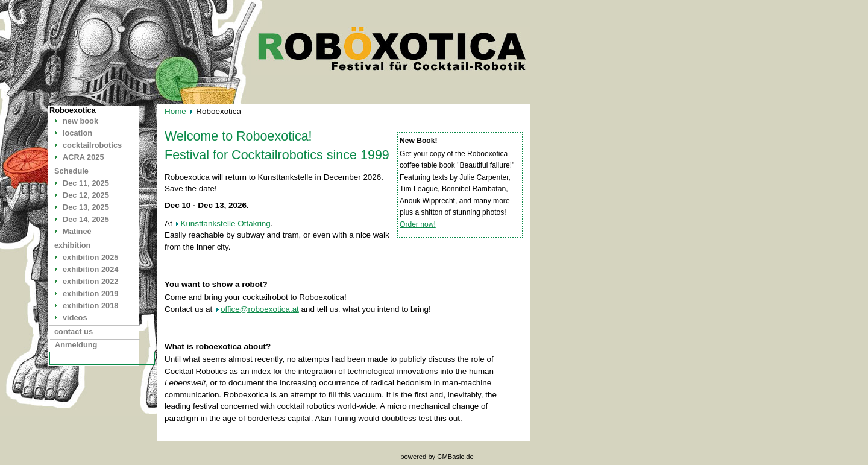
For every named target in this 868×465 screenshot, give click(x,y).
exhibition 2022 (90, 281)
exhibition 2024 (90, 269)
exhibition (72, 245)
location (77, 133)
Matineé (77, 231)
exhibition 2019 (90, 293)
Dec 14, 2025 (86, 219)
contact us (74, 331)
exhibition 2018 (90, 305)
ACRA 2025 (83, 157)
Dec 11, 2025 (86, 183)
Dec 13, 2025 (86, 207)
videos (75, 318)
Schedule (71, 171)
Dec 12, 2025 (86, 195)
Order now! (418, 224)
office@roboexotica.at (260, 309)
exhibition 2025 (90, 257)
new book (80, 121)
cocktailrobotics (92, 145)
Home (175, 111)
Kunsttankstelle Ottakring (225, 223)
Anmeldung (76, 345)
